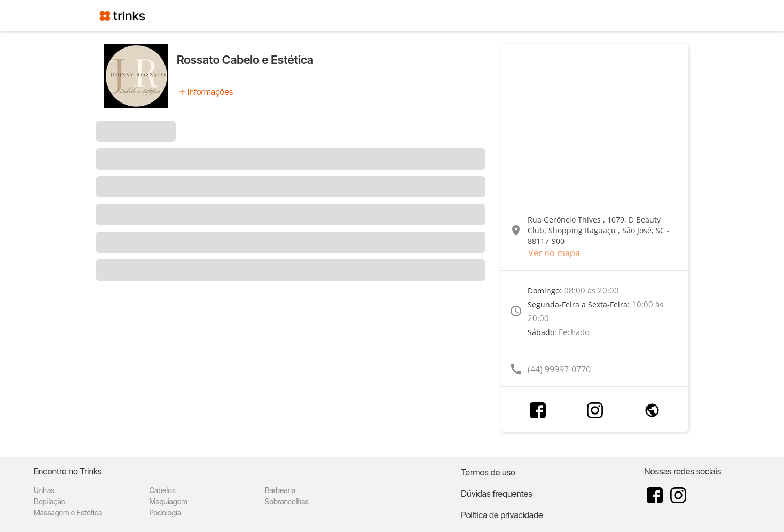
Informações (210, 92)
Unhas (44, 490)
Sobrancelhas (287, 501)
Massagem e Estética (68, 513)
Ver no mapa (554, 253)
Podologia (165, 513)
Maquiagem (168, 501)
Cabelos (162, 490)
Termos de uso (488, 472)
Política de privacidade (502, 515)
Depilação (49, 501)
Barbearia (280, 490)
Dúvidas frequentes (496, 494)
